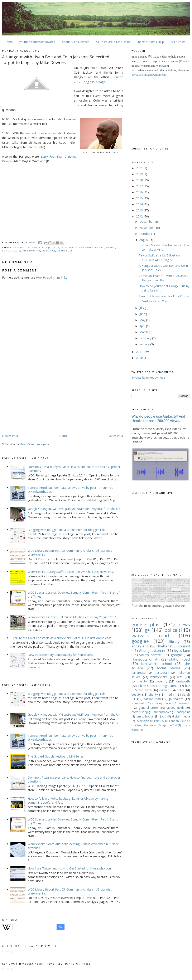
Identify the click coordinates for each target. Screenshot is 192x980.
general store (148, 708)
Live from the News (144, 725)
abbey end (140, 646)
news (184, 624)
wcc (180, 677)
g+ (147, 630)
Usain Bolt (65, 251)
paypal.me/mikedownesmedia (149, 75)
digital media (181, 716)
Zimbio (115, 152)
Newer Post (10, 436)
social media (168, 668)
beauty (136, 694)
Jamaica (110, 247)
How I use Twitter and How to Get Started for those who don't (70, 868)
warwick (184, 703)
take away (145, 690)
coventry (161, 681)
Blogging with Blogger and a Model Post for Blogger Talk (66, 530)
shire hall (138, 703)
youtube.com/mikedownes (37, 42)
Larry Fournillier (52, 156)
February (146, 338)
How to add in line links (52, 277)
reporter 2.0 (169, 725)
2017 (140, 186)
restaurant (162, 673)
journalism (176, 699)
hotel (180, 690)
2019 (140, 174)
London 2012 (11, 251)
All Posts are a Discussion (113, 42)
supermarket (162, 712)
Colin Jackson (49, 247)
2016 (140, 192)
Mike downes (31, 251)
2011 (140, 352)
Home (9, 42)
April (143, 326)
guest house (145, 716)
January (145, 344)
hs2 (188, 686)
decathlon (143, 721)
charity (153, 694)
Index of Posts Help (151, 42)
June (143, 314)
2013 (140, 210)
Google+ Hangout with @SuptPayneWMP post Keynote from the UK (74, 509)
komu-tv (159, 721)
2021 (140, 168)
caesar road (152, 699)
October (145, 234)
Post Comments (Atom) (36, 444)
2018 (140, 180)
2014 (140, 204)
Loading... (8, 951)
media (170, 694)
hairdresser (139, 673)
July (142, 308)
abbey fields (176, 708)
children (164, 690)
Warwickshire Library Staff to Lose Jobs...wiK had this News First (71, 572)
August (145, 240)
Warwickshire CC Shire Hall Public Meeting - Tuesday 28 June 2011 (72, 617)
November (147, 228)
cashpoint (183, 712)
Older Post (116, 436)
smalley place (162, 703)
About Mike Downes (76, 42)
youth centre (150, 655)
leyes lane (182, 650)
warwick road (150, 635)
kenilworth (183, 681)
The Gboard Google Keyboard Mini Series (56, 756)
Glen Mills (69, 247)
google (176, 655)
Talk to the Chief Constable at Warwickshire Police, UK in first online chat (62, 638)
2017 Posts (178, 42)
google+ (140, 641)
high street (170, 686)
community (139, 681)
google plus (145, 624)
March (144, 332)
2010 (140, 358)
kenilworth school (157, 664)
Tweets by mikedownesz (148, 378)
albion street (147, 686)
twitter (163, 646)
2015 (140, 198)
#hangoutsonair (25, 247)
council (184, 646)
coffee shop (140, 712)
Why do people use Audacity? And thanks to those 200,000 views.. (158, 419)
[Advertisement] (37, 401)
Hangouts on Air (91, 247)
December (147, 222)
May (143, 320)
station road (180, 659)
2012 (140, 216)
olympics (49, 251)
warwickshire (159, 677)
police (171, 630)
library (174, 641)
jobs (163, 716)
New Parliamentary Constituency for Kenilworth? (61, 655)
